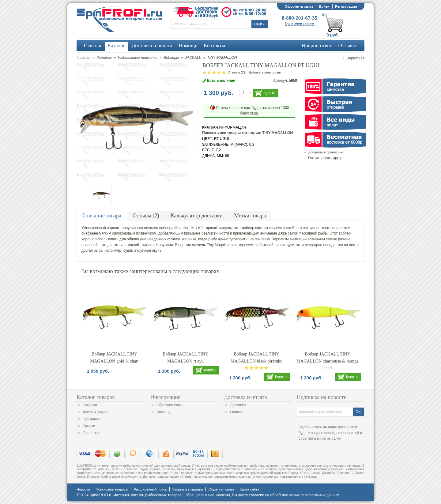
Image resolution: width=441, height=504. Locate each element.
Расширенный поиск (150, 489)
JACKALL (193, 58)
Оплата (236, 412)
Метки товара (250, 216)
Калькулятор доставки (196, 216)
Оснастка (91, 433)
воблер (248, 228)
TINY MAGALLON (277, 133)
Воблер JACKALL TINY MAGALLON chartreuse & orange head (328, 361)
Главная (83, 58)
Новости (83, 489)
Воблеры (171, 58)
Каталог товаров (96, 397)
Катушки (90, 405)
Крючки (89, 426)
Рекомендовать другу (325, 158)
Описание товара (101, 216)
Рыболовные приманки (138, 58)
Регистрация (346, 6)
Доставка (238, 405)
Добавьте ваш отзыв (265, 72)
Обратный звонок (300, 23)
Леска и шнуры (96, 412)
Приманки (91, 419)
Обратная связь (170, 405)
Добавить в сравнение (326, 152)
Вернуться (356, 58)
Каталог (104, 58)
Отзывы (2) (236, 72)
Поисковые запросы (112, 489)
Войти (324, 6)
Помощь (164, 412)
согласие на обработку (268, 495)
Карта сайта (249, 489)
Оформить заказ (299, 6)
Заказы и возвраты (187, 489)
